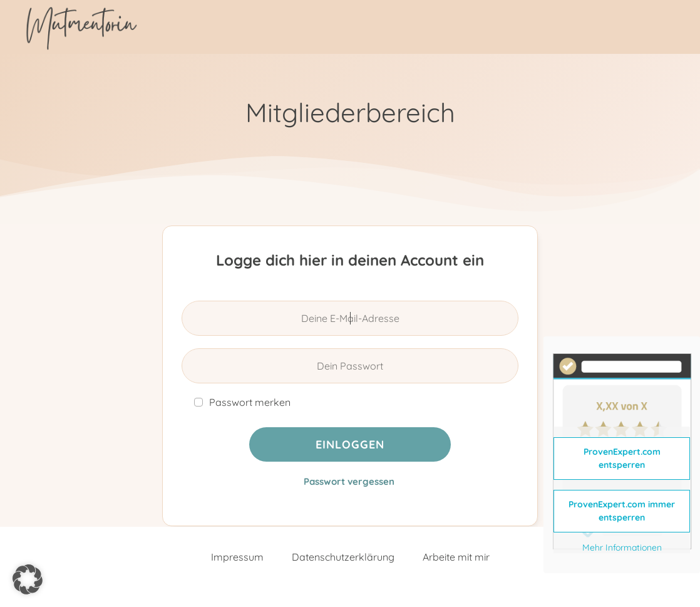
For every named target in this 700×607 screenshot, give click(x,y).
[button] (28, 579)
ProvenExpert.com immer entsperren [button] (622, 511)
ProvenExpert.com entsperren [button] (622, 458)
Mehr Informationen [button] (622, 548)
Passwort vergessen (349, 481)
